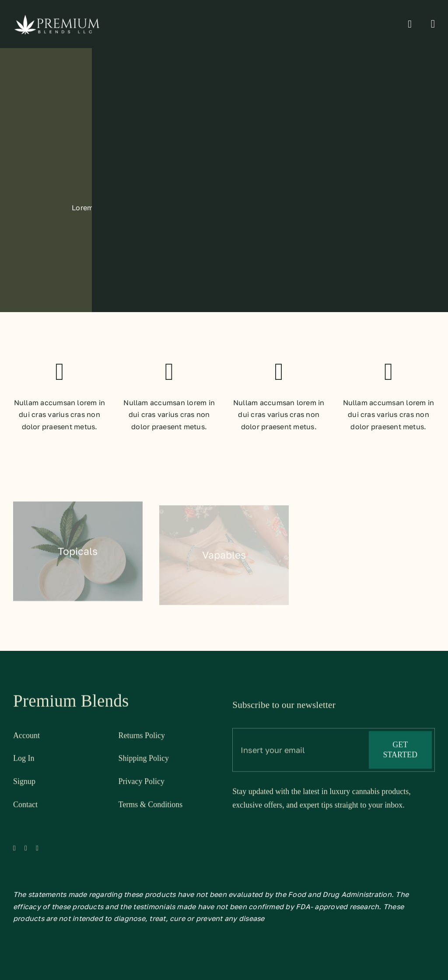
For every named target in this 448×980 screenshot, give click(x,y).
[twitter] (26, 851)
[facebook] (14, 851)
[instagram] (37, 851)
